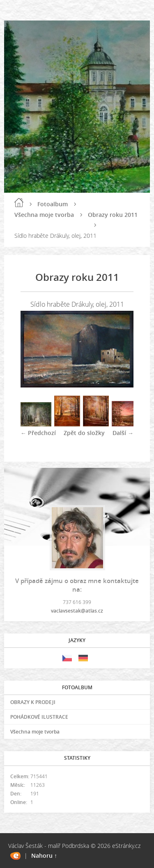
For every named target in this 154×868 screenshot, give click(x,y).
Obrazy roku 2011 (113, 215)
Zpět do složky (84, 433)
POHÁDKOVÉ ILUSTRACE (39, 717)
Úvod (19, 203)
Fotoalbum (53, 204)
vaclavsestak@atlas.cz (77, 611)
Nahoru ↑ (44, 855)
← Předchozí (38, 433)
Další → (123, 433)
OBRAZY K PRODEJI (33, 702)
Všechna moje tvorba (44, 215)
